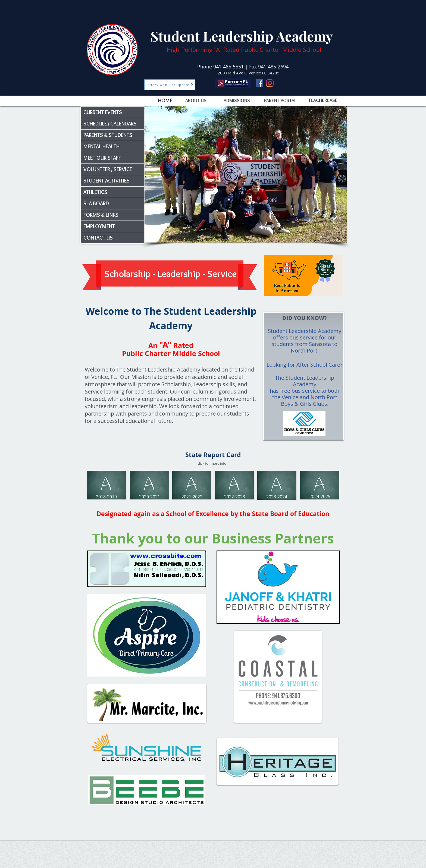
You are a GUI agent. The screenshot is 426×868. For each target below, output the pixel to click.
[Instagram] (270, 83)
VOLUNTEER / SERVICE (108, 169)
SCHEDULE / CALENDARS (110, 124)
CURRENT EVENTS (103, 112)
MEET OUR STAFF (102, 158)
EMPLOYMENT (99, 226)
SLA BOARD (96, 203)
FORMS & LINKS (101, 215)
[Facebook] (259, 83)
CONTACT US (98, 238)
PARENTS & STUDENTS (108, 135)
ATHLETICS (95, 192)
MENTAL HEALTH (101, 146)
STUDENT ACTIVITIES (106, 181)
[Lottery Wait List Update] (170, 85)
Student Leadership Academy (242, 36)
